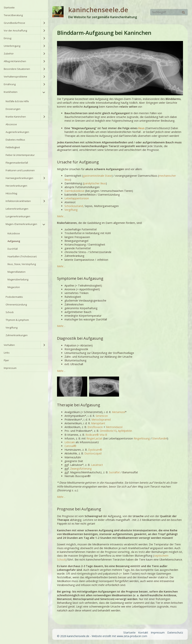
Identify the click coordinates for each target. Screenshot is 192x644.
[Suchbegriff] (169, 12)
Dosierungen (13, 109)
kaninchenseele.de (98, 10)
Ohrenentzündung (16, 305)
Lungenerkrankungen (18, 216)
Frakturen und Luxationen (20, 170)
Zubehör (9, 54)
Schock (10, 312)
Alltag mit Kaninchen (15, 61)
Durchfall (13, 249)
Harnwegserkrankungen (19, 178)
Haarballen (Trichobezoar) (22, 256)
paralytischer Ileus (95, 183)
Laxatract (97, 465)
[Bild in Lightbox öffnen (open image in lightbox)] (72, 387)
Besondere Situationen (17, 69)
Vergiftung (12, 328)
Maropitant (98, 423)
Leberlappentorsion (77, 198)
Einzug (7, 38)
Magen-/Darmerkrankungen (21, 224)
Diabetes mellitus (15, 140)
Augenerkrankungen (17, 132)
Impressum (10, 368)
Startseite (9, 7)
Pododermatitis (14, 297)
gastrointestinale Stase (97, 176)
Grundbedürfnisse (14, 23)
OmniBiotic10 (108, 431)
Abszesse (11, 124)
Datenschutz (175, 632)
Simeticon (102, 416)
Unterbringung (12, 46)
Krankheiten (11, 92)
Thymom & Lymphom (17, 320)
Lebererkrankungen (17, 209)
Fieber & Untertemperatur (20, 155)
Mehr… (61, 216)
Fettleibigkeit (13, 147)
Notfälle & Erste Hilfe (17, 101)
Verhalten (9, 345)
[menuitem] (24, 8)
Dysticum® (95, 450)
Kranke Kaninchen (16, 117)
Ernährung (10, 84)
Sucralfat (114, 472)
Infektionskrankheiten (18, 201)
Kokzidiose (14, 233)
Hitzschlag (11, 193)
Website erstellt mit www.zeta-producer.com (119, 636)
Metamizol (118, 412)
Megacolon (14, 287)
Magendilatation (16, 272)
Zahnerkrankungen (17, 335)
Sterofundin (159, 438)
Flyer (6, 360)
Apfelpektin (125, 431)
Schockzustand (74, 206)
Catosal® (70, 446)
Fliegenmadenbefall (17, 163)
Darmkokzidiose (74, 191)
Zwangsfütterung (81, 469)
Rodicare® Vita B (96, 435)
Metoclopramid (101, 420)
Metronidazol (114, 427)
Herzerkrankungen (16, 186)
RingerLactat (94, 438)
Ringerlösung (142, 438)
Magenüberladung (18, 279)
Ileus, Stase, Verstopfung (22, 264)
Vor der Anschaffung (15, 31)
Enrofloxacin (95, 427)
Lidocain (70, 442)
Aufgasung (14, 241)
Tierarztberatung (13, 15)
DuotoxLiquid (93, 453)
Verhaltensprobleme (15, 77)
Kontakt (143, 632)
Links (7, 353)
